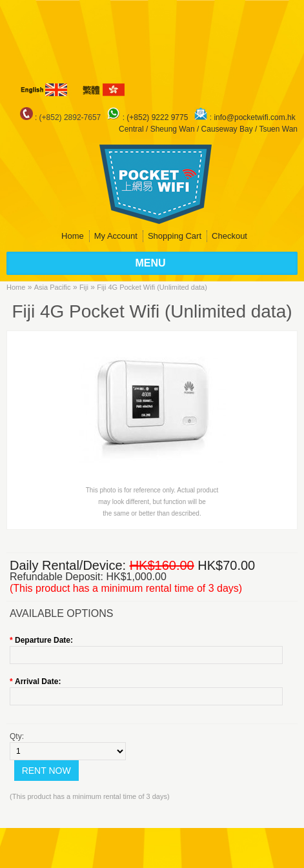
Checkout (229, 236)
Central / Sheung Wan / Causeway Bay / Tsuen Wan (208, 129)
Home (73, 236)
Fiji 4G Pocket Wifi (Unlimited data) (152, 287)
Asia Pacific (53, 287)
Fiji (84, 287)
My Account (116, 236)
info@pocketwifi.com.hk (254, 117)
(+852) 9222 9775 (158, 117)
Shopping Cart (175, 236)
